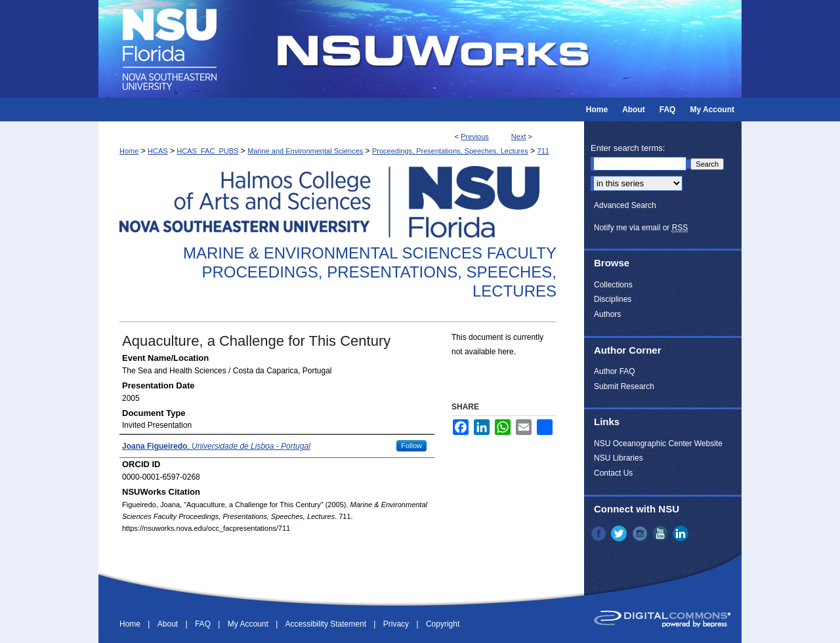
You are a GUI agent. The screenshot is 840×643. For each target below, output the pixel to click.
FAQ (204, 624)
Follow (411, 446)
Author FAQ (615, 371)
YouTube (661, 533)
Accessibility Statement (327, 624)
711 (543, 151)
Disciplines (613, 299)
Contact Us (613, 473)
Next (519, 136)
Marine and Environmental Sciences (305, 151)
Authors (607, 314)
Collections (613, 285)
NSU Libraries (619, 458)
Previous (475, 136)
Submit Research (624, 386)
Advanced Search (625, 205)
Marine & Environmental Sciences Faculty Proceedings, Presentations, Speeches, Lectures (370, 272)
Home (129, 151)
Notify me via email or (641, 228)
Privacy (397, 624)
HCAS (158, 151)
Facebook (600, 533)
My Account (249, 624)
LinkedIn (682, 533)
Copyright (443, 624)
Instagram (641, 533)
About (169, 624)
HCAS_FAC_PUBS (207, 151)
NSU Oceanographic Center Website (658, 444)
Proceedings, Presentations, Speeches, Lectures (450, 151)
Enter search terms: (628, 148)
